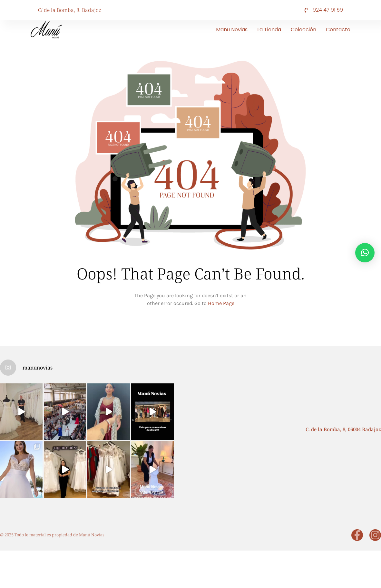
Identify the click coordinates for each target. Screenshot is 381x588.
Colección (303, 30)
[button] (365, 253)
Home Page (221, 303)
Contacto (338, 30)
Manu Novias (232, 30)
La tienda (269, 30)
